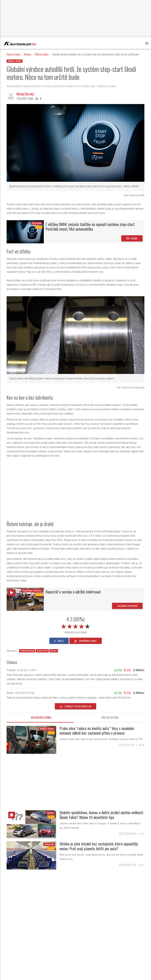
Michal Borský (25, 94)
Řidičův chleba (42, 54)
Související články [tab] (41, 718)
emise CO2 (42, 651)
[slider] (75, 626)
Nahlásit (139, 670)
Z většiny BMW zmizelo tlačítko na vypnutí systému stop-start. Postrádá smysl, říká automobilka (90, 227)
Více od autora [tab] (110, 718)
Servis (54, 651)
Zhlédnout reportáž (127, 606)
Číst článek (132, 238)
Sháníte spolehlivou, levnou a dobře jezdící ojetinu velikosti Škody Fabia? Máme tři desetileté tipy (101, 815)
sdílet (59, 641)
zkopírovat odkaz (86, 641)
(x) (118, 670)
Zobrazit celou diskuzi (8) (75, 706)
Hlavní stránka (13, 54)
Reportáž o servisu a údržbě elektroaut (73, 592)
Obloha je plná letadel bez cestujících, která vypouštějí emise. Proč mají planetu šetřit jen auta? (99, 846)
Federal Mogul (27, 651)
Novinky (28, 54)
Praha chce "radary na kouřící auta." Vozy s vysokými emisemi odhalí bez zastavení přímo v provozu (97, 731)
